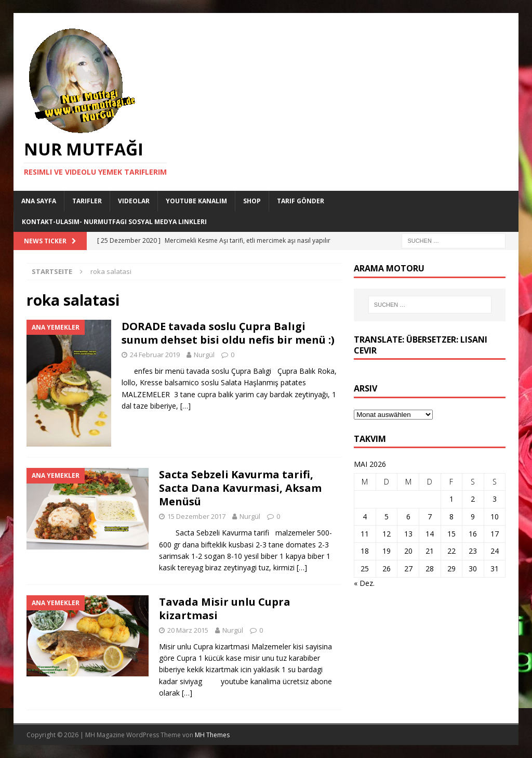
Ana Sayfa (39, 201)
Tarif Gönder (301, 201)
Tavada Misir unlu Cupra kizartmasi (225, 609)
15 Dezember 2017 (196, 516)
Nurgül (204, 355)
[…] (185, 406)
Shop (252, 201)
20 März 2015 (188, 630)
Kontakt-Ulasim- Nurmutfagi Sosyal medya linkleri (114, 222)
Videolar (134, 201)
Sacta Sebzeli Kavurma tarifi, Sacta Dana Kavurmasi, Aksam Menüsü (240, 488)
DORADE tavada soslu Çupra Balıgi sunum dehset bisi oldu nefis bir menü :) (228, 333)
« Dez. (364, 583)
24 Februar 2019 (155, 355)
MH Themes (212, 735)
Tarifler (87, 201)
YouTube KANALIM (196, 201)
